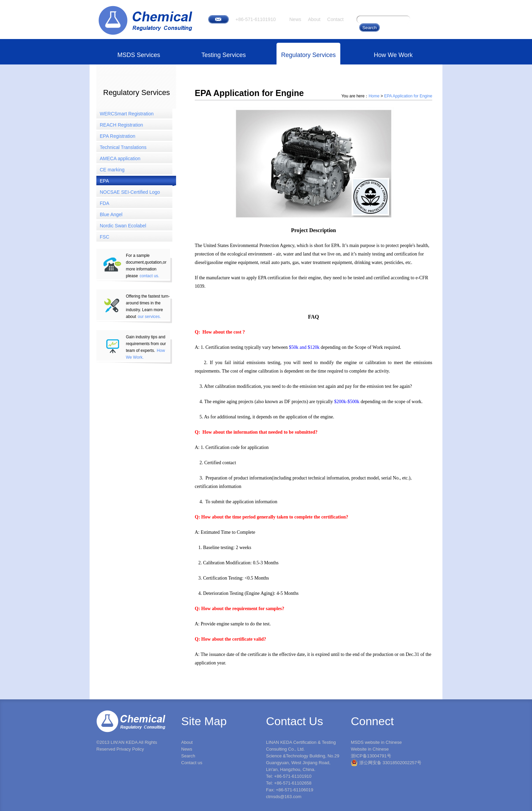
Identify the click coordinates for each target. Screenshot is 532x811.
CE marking (112, 170)
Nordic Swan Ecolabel (123, 226)
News (295, 19)
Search (188, 756)
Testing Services (223, 55)
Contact (335, 19)
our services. (149, 317)
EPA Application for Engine (408, 96)
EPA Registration (118, 136)
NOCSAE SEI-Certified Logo (130, 192)
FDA (104, 203)
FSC (104, 237)
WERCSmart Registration (127, 114)
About (314, 19)
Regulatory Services (308, 55)
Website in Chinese (370, 749)
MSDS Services (139, 55)
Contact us (192, 763)
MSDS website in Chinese (376, 742)
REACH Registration (121, 125)
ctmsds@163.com (284, 797)
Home (374, 96)
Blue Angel (111, 214)
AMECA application (120, 158)
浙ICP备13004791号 (371, 756)
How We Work (393, 55)
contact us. (149, 276)
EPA (104, 181)
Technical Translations (123, 147)
